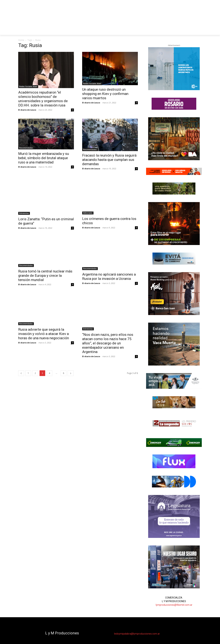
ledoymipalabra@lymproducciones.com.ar (137, 634)
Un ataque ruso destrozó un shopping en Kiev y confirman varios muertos (105, 94)
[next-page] (71, 373)
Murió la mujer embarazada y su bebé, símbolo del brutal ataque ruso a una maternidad (44, 158)
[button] (198, 31)
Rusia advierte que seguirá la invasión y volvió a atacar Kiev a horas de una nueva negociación (44, 334)
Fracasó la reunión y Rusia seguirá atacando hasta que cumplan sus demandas (109, 160)
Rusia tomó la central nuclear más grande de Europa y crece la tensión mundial (45, 276)
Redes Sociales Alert (28, 87)
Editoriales (88, 213)
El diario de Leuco (27, 110)
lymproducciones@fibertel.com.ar (174, 605)
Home (21, 40)
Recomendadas (26, 148)
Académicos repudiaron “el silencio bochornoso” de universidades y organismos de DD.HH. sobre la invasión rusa (43, 99)
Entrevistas (24, 213)
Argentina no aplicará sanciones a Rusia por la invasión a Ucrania (109, 277)
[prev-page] (21, 373)
